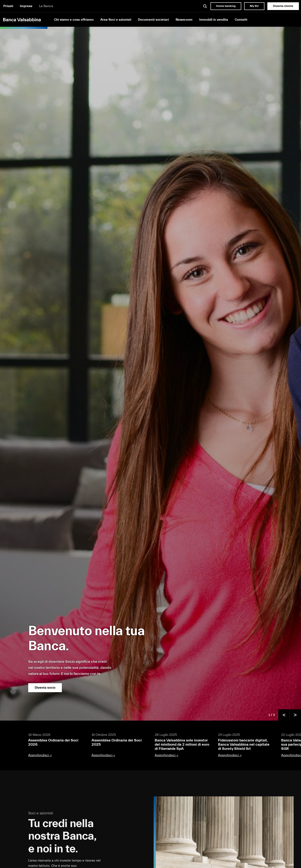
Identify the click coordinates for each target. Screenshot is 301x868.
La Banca (46, 6)
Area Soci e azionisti (116, 20)
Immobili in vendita (214, 20)
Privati (8, 6)
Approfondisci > (40, 755)
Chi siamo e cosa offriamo (74, 20)
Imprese (26, 6)
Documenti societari (153, 20)
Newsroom (184, 20)
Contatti (241, 20)
